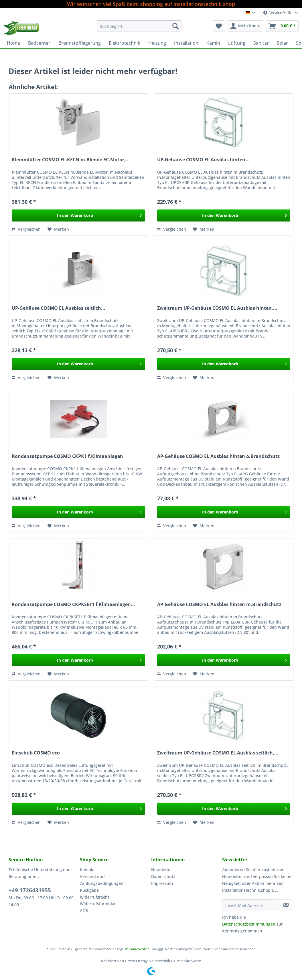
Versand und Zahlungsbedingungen (102, 880)
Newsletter (162, 870)
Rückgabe (89, 890)
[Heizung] (157, 43)
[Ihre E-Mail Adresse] (251, 905)
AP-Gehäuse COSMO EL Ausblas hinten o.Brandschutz (218, 456)
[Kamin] (213, 43)
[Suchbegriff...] (139, 26)
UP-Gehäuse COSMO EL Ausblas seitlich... (59, 308)
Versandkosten (137, 949)
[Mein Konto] (245, 26)
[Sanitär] (261, 43)
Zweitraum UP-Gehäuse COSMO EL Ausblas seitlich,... (218, 753)
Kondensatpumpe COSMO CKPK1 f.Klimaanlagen (67, 456)
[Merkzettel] (219, 26)
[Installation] (186, 43)
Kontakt (87, 870)
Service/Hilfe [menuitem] (279, 13)
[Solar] (282, 43)
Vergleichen (26, 229)
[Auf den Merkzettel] (58, 229)
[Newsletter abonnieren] (286, 905)
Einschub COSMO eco (36, 753)
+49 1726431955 (30, 890)
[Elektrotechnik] (125, 43)
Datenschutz (163, 876)
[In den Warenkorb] (78, 215)
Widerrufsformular (98, 904)
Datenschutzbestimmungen (249, 924)
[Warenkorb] (282, 26)
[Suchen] (175, 26)
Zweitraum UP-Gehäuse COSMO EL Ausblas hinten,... (217, 308)
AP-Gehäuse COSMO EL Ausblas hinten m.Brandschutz (219, 604)
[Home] (13, 43)
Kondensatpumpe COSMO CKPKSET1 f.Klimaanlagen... (73, 604)
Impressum (162, 883)
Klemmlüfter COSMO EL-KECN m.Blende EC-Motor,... (71, 160)
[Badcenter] (39, 43)
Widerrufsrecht (94, 897)
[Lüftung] (237, 43)
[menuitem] (139, 29)
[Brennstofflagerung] (80, 43)
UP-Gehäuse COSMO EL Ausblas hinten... (203, 160)
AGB (84, 911)
